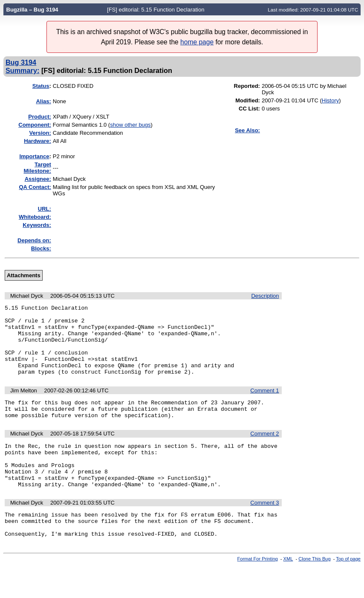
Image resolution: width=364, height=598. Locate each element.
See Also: (247, 130)
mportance (34, 156)
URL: (45, 209)
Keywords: (37, 225)
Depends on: (34, 240)
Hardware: (38, 141)
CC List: (249, 109)
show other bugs (130, 125)
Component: (35, 125)
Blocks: (41, 248)
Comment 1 (264, 405)
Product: (39, 117)
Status (41, 86)
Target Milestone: (38, 168)
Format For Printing (258, 591)
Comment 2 (264, 451)
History (330, 100)
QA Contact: (35, 187)
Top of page (348, 591)
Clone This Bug (314, 591)
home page (197, 42)
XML (288, 591)
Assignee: (38, 179)
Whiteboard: (35, 217)
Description (265, 296)
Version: (40, 133)
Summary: (22, 70)
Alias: (43, 101)
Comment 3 (264, 530)
